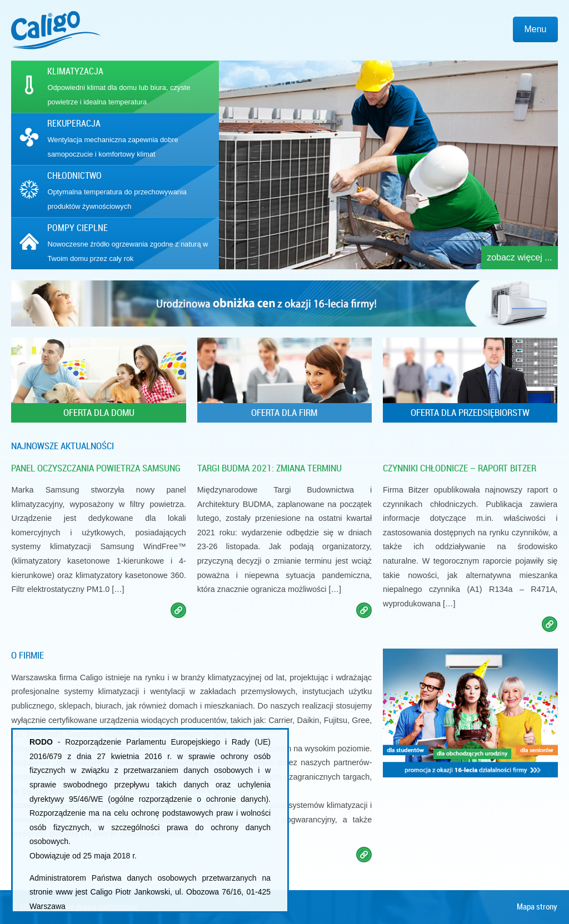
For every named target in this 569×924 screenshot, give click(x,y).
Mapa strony (537, 907)
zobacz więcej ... (519, 257)
